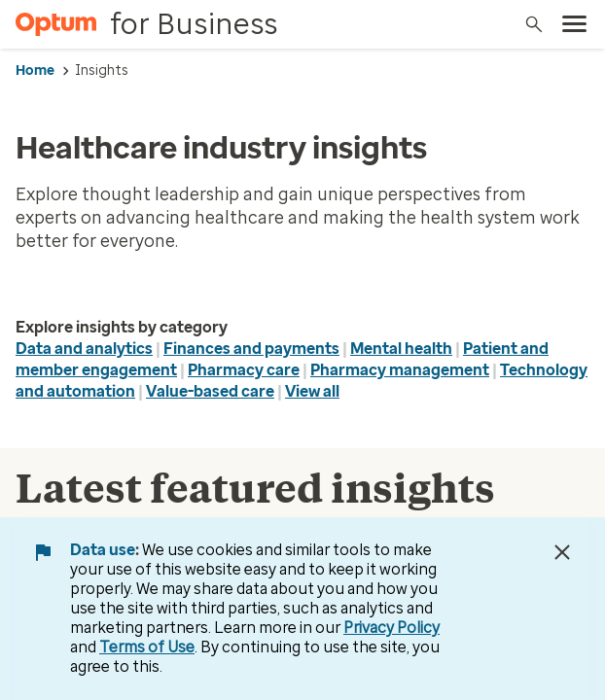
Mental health (401, 349)
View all (312, 391)
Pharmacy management (400, 370)
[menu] (575, 24)
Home (35, 70)
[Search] (534, 24)
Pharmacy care (244, 370)
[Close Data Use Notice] (562, 552)
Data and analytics (84, 349)
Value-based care (210, 391)
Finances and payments (251, 349)
